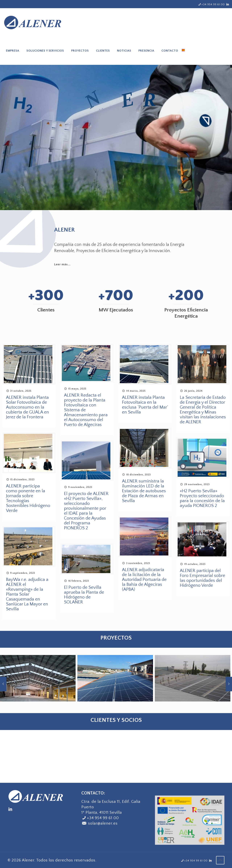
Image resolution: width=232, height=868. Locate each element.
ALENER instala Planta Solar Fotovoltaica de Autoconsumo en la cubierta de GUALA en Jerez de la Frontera (27, 407)
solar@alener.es (100, 823)
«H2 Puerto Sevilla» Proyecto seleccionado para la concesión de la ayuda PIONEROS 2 (202, 498)
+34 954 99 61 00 (103, 818)
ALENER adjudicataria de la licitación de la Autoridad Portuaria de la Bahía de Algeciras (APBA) (144, 580)
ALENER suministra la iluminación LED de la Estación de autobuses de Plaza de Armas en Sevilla (144, 491)
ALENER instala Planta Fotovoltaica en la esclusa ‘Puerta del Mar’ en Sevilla (145, 405)
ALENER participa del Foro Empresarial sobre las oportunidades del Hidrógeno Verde (202, 578)
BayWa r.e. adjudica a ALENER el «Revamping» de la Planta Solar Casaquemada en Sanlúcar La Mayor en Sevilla (27, 594)
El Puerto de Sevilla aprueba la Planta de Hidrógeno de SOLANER (84, 595)
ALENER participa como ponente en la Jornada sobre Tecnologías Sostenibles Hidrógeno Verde (28, 498)
